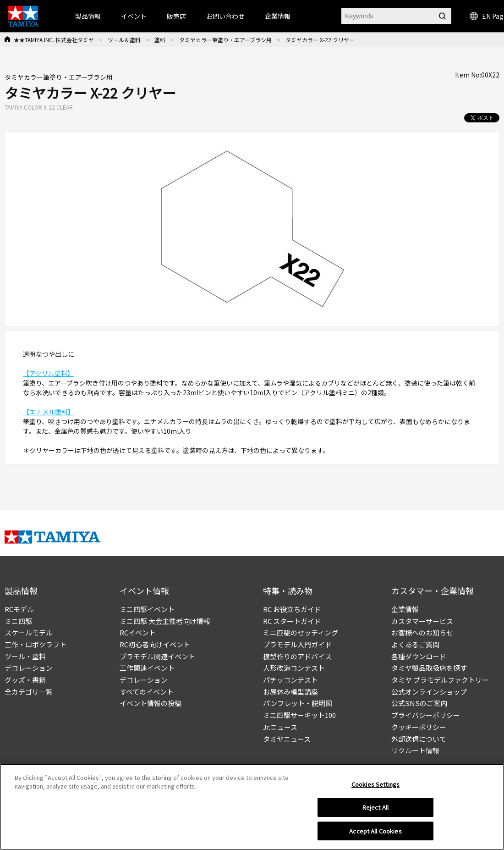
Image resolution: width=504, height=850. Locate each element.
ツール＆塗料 (124, 40)
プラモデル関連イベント (157, 656)
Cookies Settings (375, 787)
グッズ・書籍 (25, 680)
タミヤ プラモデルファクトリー (440, 680)
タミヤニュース (287, 739)
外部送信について (419, 739)
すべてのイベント (147, 692)
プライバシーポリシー (426, 715)
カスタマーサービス (422, 621)
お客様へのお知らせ (422, 632)
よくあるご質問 (415, 644)
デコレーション (29, 668)
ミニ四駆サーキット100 (299, 715)
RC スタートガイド (292, 621)
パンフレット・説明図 (298, 703)
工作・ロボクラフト (36, 644)
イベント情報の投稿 (151, 703)
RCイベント (138, 632)
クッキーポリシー (419, 727)
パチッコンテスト (290, 680)
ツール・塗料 (25, 656)
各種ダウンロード (419, 656)
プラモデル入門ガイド (297, 644)
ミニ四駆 (18, 621)
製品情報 (88, 16)
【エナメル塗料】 (49, 412)
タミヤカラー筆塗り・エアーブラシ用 (225, 40)
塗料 (160, 40)
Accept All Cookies (375, 834)
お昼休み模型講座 (290, 692)
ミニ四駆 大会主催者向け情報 (165, 621)
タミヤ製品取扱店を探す (429, 668)
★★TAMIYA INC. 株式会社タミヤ (54, 40)
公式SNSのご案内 (419, 703)
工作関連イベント (147, 668)
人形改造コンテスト (294, 668)
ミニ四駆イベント (147, 609)
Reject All (375, 810)
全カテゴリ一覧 (29, 692)
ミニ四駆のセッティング (301, 632)
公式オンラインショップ (429, 692)
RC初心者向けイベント (155, 644)
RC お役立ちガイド (292, 609)
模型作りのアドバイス (297, 656)
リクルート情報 (415, 750)
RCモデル (19, 609)
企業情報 (405, 609)
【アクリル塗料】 (48, 373)
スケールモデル (29, 632)
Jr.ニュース (280, 727)
